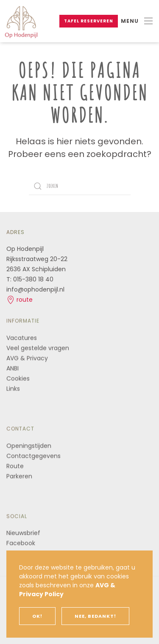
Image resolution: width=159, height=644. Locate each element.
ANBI (13, 368)
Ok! (37, 616)
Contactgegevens (33, 455)
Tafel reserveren (89, 21)
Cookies (18, 378)
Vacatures (22, 337)
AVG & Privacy (27, 358)
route (20, 300)
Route (16, 465)
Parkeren (19, 476)
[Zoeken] (80, 186)
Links (13, 388)
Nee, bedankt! (95, 616)
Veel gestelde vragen (38, 347)
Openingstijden (29, 445)
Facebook (21, 542)
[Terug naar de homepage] (21, 21)
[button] (137, 21)
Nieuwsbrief (23, 532)
